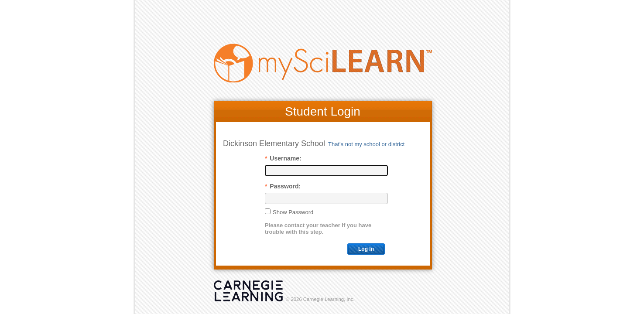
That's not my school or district (366, 144)
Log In (366, 249)
